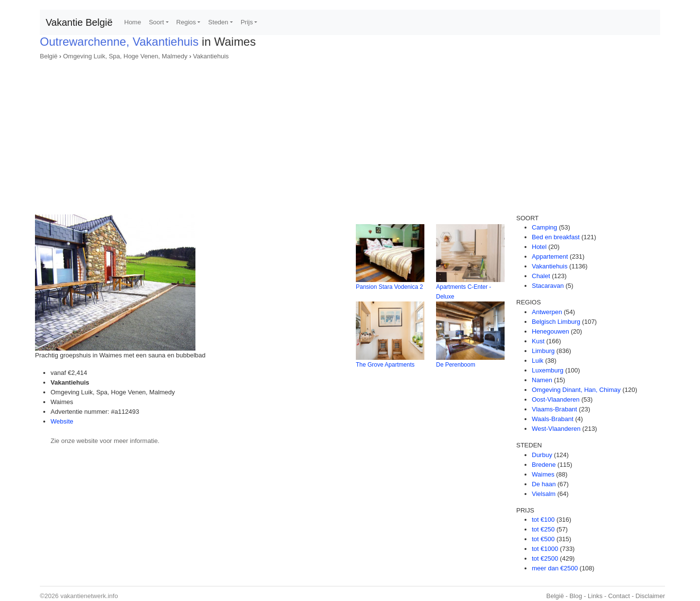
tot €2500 (545, 558)
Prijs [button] (247, 22)
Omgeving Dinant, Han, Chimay (576, 390)
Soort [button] (156, 22)
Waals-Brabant (553, 419)
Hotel (539, 247)
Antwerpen (547, 312)
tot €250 (543, 529)
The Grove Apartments (385, 365)
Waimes (543, 474)
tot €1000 (545, 549)
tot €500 (543, 539)
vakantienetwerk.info (89, 596)
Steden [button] (218, 22)
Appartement (550, 256)
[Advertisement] (350, 134)
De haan (544, 484)
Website (62, 421)
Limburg (543, 351)
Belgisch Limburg (556, 322)
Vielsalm (544, 494)
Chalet (541, 276)
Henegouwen (551, 331)
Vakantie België (79, 22)
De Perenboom (456, 365)
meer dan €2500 (555, 568)
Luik (538, 361)
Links (595, 596)
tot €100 (543, 520)
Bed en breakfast (556, 237)
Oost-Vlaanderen (556, 399)
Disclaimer (650, 596)
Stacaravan (548, 286)
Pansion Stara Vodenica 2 (389, 287)
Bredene (544, 465)
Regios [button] (186, 22)
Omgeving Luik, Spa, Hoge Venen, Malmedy (125, 56)
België (49, 56)
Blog (576, 596)
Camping (544, 227)
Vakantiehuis (211, 56)
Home (133, 22)
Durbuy (542, 455)
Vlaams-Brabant (554, 409)
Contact (619, 596)
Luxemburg (548, 370)
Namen (542, 380)
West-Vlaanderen (556, 429)
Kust (538, 341)
